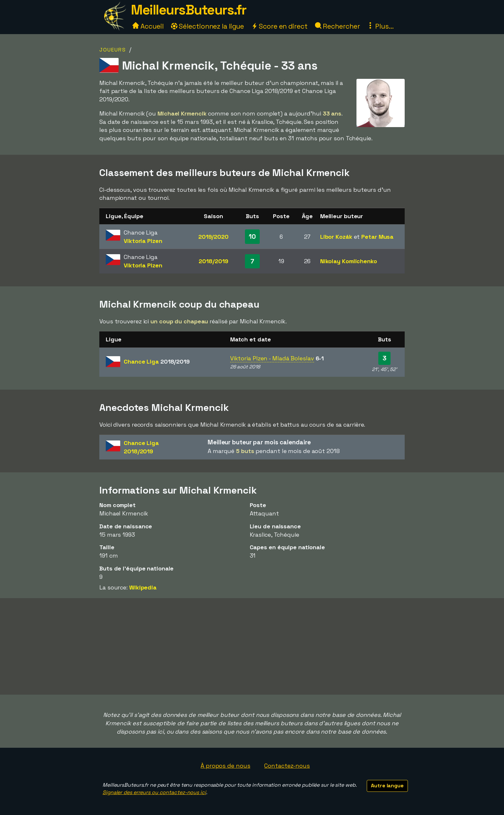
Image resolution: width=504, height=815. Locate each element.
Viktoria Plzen (143, 241)
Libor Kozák (336, 237)
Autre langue (387, 786)
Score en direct (279, 26)
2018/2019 (213, 261)
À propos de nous (225, 766)
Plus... (380, 26)
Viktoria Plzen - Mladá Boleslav (272, 358)
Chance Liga (157, 361)
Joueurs (113, 50)
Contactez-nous (287, 766)
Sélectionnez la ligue (208, 26)
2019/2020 (213, 237)
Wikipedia (143, 587)
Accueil (148, 26)
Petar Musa (377, 237)
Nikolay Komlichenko (349, 261)
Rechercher (337, 26)
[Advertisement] (252, 646)
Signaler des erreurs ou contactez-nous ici (154, 792)
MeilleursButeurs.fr (189, 10)
